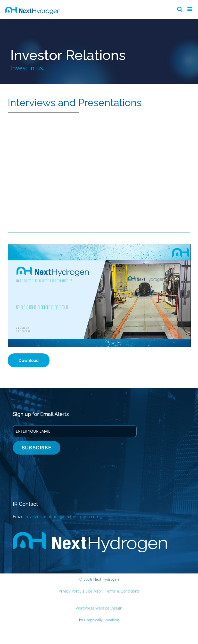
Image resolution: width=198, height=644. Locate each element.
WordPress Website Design (99, 608)
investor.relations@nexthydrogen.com (63, 517)
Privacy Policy (70, 591)
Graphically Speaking (101, 620)
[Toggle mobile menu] (190, 9)
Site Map (93, 591)
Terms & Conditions (122, 591)
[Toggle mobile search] (180, 9)
